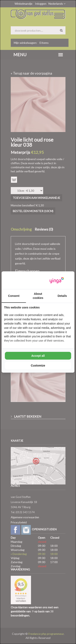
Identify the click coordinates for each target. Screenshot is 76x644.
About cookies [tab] (38, 296)
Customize (38, 365)
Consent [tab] (14, 296)
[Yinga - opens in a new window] (57, 280)
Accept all (38, 356)
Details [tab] (62, 296)
